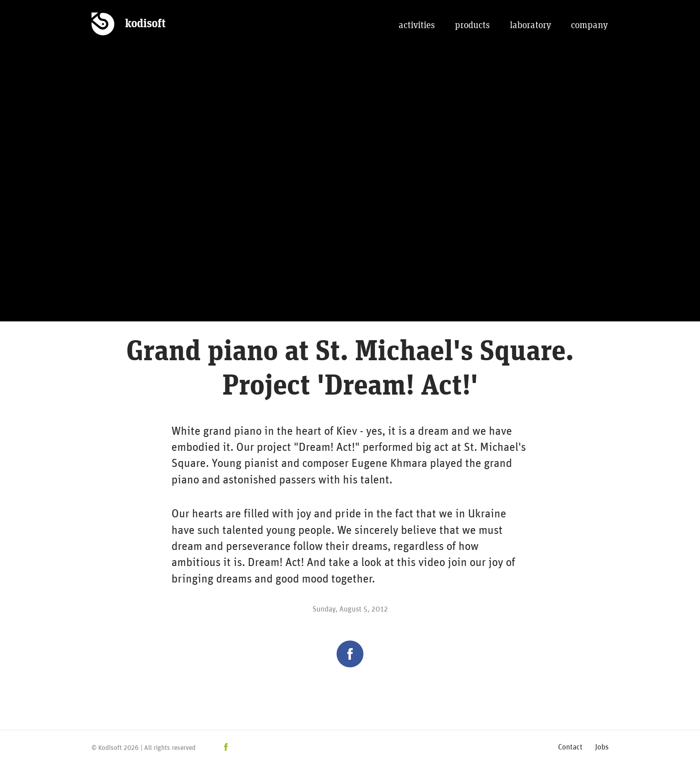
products (472, 25)
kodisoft (145, 24)
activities (417, 25)
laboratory (530, 25)
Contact (570, 746)
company (589, 25)
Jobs (602, 746)
